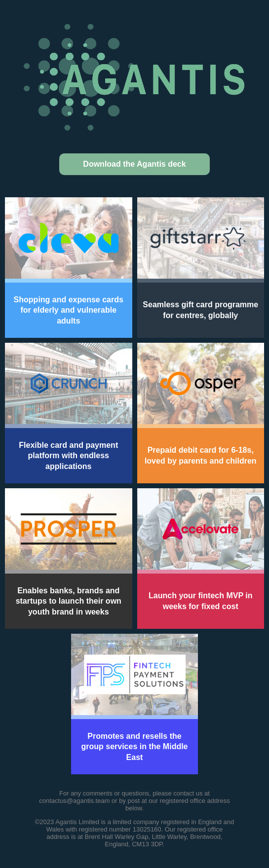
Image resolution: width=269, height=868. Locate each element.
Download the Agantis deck (134, 164)
